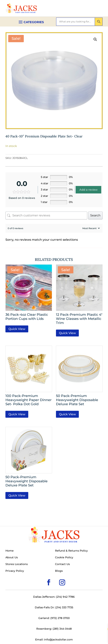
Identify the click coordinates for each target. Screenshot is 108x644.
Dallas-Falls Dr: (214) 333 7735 (54, 607)
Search (95, 215)
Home (10, 551)
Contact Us (62, 564)
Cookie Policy (64, 558)
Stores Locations (17, 564)
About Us (12, 558)
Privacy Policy (15, 571)
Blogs (59, 571)
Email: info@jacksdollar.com (54, 640)
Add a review (88, 190)
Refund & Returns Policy (71, 551)
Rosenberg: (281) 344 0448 (54, 629)
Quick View (17, 329)
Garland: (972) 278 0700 (54, 618)
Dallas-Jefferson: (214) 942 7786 (54, 597)
